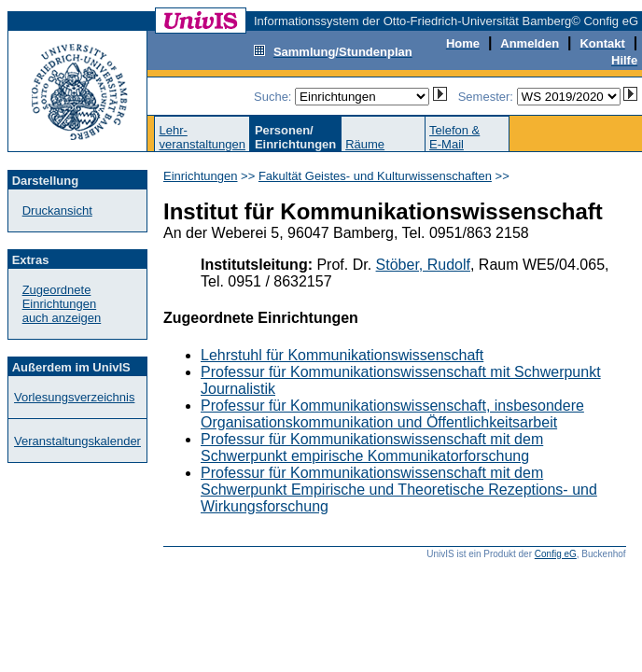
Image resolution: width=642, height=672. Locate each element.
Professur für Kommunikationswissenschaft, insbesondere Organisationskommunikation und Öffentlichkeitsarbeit (392, 414)
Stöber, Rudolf (423, 265)
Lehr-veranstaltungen (202, 137)
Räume (365, 144)
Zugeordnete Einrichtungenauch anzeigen (62, 304)
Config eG (556, 554)
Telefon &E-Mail (454, 137)
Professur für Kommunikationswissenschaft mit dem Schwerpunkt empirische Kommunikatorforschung (372, 448)
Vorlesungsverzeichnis (74, 397)
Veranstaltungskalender (77, 441)
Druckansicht (57, 210)
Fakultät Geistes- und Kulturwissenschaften (375, 176)
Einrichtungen (201, 176)
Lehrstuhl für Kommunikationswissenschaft (342, 355)
